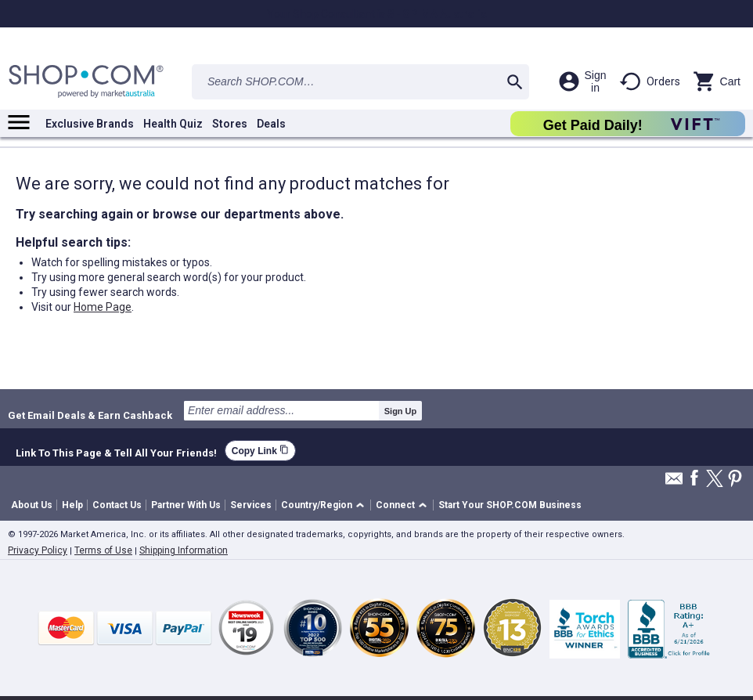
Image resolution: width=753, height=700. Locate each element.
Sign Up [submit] (401, 411)
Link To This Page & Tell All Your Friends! (116, 451)
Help (72, 505)
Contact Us (117, 505)
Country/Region (317, 505)
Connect (395, 505)
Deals (271, 124)
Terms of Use (103, 550)
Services (251, 505)
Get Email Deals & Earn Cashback (90, 415)
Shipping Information (184, 550)
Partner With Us (186, 505)
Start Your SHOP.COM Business (510, 505)
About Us (32, 505)
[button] (325, 505)
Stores (230, 124)
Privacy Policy (38, 550)
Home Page (103, 307)
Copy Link (260, 451)
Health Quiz (173, 124)
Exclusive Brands (90, 124)
